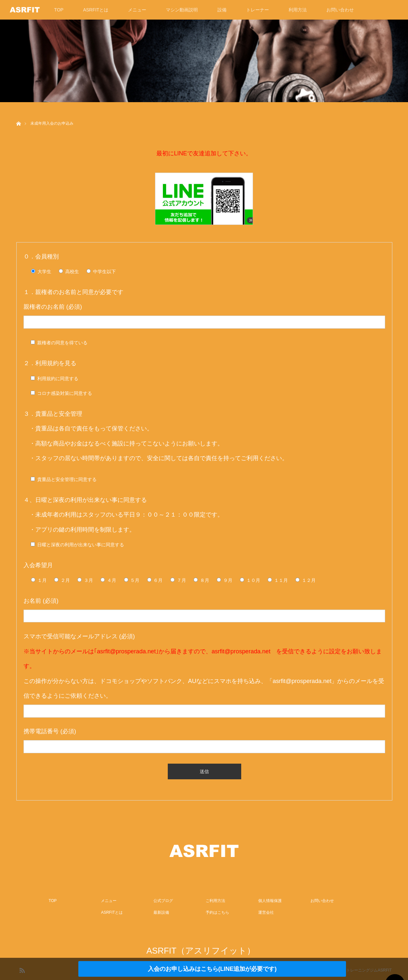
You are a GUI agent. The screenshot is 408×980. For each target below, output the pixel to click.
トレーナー (258, 10)
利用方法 (298, 10)
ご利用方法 (215, 901)
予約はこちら (217, 912)
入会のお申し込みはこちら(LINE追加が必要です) (212, 969)
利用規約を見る (56, 363)
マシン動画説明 (182, 10)
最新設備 (161, 912)
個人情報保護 (270, 901)
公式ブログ (163, 901)
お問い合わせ (340, 10)
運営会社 (266, 912)
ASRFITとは (96, 10)
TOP (59, 10)
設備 (222, 10)
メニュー (137, 10)
